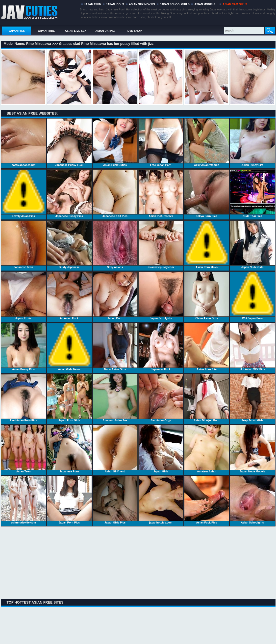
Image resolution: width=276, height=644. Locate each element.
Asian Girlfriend (115, 449)
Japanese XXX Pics (115, 193)
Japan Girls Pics (115, 500)
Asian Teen (24, 449)
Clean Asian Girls (207, 296)
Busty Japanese (69, 245)
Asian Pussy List (252, 142)
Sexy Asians (115, 245)
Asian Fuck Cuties (115, 142)
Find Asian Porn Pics (24, 398)
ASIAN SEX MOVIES (142, 4)
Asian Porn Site (207, 347)
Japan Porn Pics (69, 500)
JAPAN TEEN (93, 4)
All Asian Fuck (69, 296)
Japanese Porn (69, 449)
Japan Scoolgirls (161, 296)
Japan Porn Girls (69, 398)
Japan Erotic (24, 296)
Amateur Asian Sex (115, 398)
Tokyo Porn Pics (207, 193)
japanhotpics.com (161, 500)
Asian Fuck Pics (207, 500)
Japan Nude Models (252, 449)
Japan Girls (161, 449)
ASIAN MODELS (205, 4)
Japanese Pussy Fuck (69, 142)
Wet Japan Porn (252, 296)
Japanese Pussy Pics (69, 193)
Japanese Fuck (161, 347)
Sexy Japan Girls (252, 398)
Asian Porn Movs (207, 245)
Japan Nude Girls (252, 245)
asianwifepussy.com (161, 245)
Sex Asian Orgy (161, 398)
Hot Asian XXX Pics (252, 347)
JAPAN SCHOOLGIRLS (175, 4)
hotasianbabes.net (24, 142)
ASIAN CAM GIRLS (235, 4)
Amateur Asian (207, 449)
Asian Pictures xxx (161, 193)
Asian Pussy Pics (24, 347)
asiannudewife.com (24, 500)
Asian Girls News (69, 347)
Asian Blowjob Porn (207, 398)
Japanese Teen (24, 245)
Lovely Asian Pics (24, 193)
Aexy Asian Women (207, 142)
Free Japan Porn (161, 142)
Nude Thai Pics (252, 193)
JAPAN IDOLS (115, 4)
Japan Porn (115, 296)
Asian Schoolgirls (252, 500)
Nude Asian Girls (115, 347)
